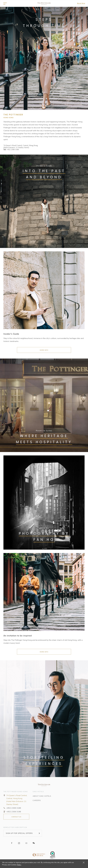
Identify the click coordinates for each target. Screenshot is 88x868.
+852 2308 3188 (13, 150)
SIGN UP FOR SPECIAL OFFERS (19, 833)
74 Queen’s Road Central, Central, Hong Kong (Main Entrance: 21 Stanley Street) (21, 146)
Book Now (81, 3)
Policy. (19, 865)
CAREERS (37, 800)
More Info (44, 652)
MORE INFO (44, 350)
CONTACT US (16, 817)
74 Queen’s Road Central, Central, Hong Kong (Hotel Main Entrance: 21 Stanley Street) (17, 800)
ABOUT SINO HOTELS (42, 796)
